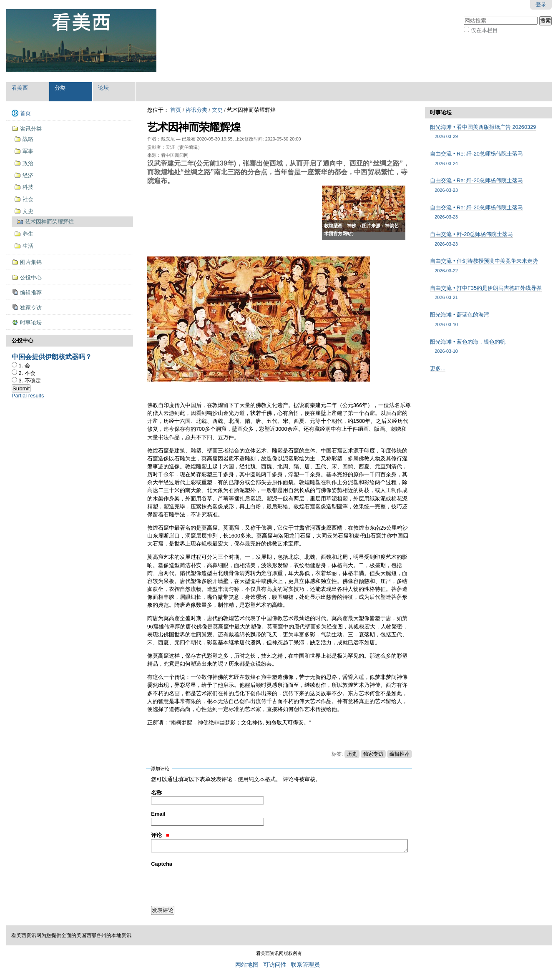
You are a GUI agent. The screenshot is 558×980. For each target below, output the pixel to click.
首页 (176, 110)
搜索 (464, 16)
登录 (541, 4)
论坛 (103, 88)
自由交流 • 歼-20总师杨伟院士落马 (488, 239)
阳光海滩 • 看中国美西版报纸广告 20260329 (488, 132)
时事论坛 (441, 112)
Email (158, 814)
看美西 (20, 88)
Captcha (162, 864)
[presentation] (214, 884)
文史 (217, 110)
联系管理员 (305, 965)
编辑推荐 (400, 754)
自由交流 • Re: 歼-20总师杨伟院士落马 (488, 159)
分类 (60, 88)
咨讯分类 (196, 110)
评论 (160, 835)
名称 (156, 793)
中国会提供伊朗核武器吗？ (52, 357)
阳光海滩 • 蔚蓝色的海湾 (488, 320)
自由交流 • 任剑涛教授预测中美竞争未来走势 (488, 266)
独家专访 (373, 754)
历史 (352, 754)
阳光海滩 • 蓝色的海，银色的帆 (488, 347)
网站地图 (247, 965)
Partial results (28, 396)
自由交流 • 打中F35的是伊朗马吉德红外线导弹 (488, 293)
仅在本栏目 (484, 30)
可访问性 (275, 965)
